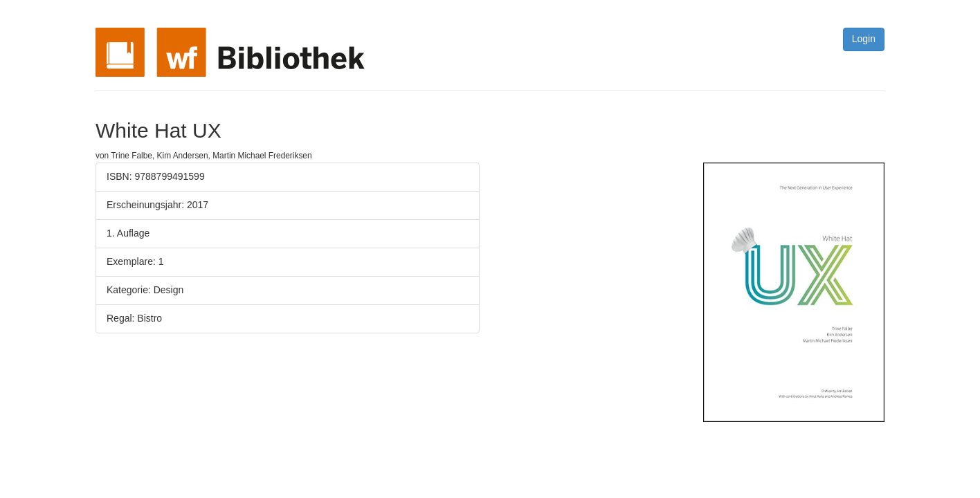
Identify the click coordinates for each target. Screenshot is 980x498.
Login (864, 39)
